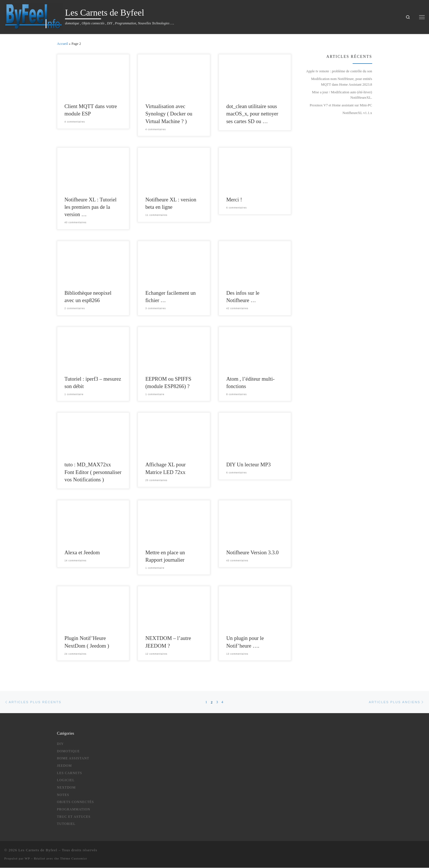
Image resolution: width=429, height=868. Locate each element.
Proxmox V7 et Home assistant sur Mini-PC (341, 105)
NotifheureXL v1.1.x (357, 113)
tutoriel (66, 824)
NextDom (66, 787)
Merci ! (234, 200)
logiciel (66, 780)
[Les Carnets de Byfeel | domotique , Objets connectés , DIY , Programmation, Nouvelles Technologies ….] (34, 16)
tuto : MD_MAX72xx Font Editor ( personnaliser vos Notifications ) (93, 472)
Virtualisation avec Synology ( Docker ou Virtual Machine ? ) (169, 114)
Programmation (74, 809)
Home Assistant (73, 759)
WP (27, 859)
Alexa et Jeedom (82, 552)
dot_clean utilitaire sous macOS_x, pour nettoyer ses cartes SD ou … (252, 114)
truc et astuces (74, 817)
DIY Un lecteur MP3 (249, 464)
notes (63, 795)
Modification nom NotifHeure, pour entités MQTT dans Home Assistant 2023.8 (342, 82)
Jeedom (65, 766)
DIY (60, 744)
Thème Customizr (74, 859)
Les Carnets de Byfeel (38, 850)
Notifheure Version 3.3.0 (252, 552)
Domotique (68, 751)
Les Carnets (70, 773)
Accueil (63, 44)
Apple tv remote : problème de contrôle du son (339, 71)
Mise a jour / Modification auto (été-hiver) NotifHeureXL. (342, 95)
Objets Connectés (76, 802)
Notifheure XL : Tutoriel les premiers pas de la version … (91, 207)
